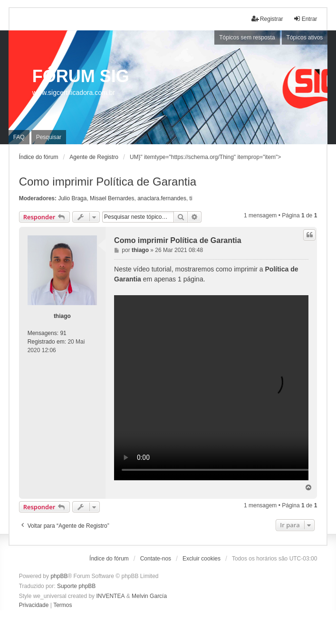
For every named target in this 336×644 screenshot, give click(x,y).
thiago (62, 316)
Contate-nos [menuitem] (156, 559)
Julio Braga (72, 198)
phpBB (59, 576)
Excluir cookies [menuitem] (202, 559)
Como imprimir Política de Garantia (108, 182)
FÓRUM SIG (81, 76)
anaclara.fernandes (162, 198)
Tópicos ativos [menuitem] (305, 37)
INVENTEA (110, 596)
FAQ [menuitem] (19, 137)
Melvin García (149, 596)
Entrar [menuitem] (305, 19)
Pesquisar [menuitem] (49, 137)
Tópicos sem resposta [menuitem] (247, 37)
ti (191, 198)
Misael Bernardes (112, 198)
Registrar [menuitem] (267, 19)
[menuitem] (34, 606)
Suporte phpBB (76, 586)
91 (63, 333)
